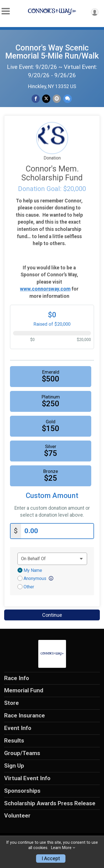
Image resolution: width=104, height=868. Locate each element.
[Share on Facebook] (36, 99)
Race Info (17, 678)
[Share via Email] (57, 99)
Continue (52, 615)
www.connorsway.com (45, 289)
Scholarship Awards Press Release (50, 803)
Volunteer (17, 816)
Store (12, 703)
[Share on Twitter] (46, 99)
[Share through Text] (68, 99)
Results (14, 741)
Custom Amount (52, 496)
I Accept (51, 859)
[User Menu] (95, 12)
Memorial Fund (24, 690)
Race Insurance (25, 715)
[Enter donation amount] (57, 531)
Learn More (61, 848)
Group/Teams (22, 753)
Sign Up (14, 766)
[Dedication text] (52, 559)
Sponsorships (22, 791)
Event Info (18, 728)
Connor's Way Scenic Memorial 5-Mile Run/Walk (52, 52)
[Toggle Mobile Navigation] (6, 11)
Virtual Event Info (27, 778)
